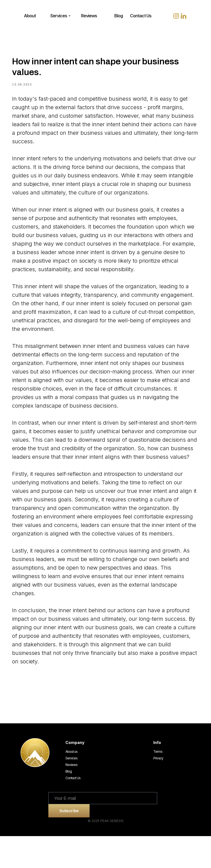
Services (71, 790)
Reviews (71, 797)
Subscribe (69, 843)
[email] (103, 830)
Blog (69, 803)
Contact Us (73, 810)
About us (71, 783)
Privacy (158, 790)
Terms (158, 783)
